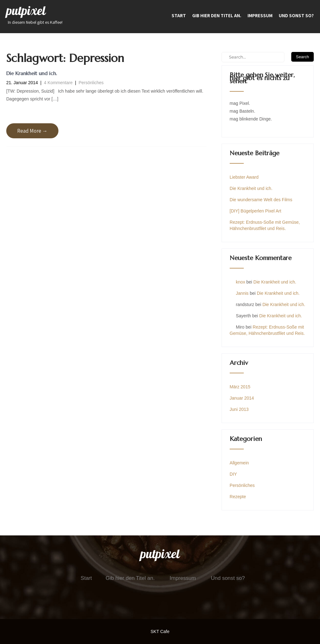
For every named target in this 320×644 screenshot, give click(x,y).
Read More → (32, 131)
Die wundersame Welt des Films (261, 200)
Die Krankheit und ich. (32, 73)
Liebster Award (244, 177)
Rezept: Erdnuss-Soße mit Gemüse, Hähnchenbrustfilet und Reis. (265, 225)
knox (241, 282)
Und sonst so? (296, 15)
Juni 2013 (239, 409)
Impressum (260, 15)
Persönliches (91, 83)
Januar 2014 (242, 398)
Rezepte (238, 497)
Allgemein (239, 463)
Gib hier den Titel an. (217, 15)
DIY (233, 474)
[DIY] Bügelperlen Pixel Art (255, 211)
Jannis (242, 293)
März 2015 (240, 387)
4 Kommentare (58, 83)
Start (179, 15)
